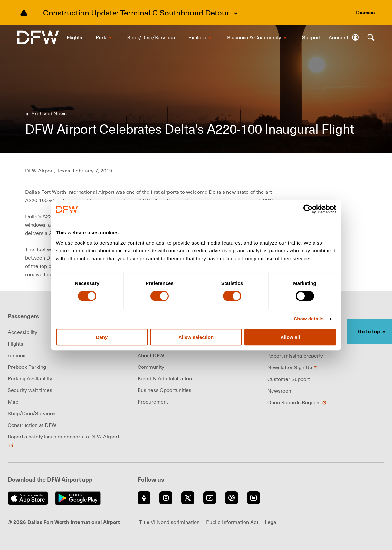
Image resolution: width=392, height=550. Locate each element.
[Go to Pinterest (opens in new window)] (232, 498)
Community (151, 367)
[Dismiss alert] (365, 12)
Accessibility (23, 332)
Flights (15, 344)
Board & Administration (165, 378)
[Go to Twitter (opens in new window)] (188, 498)
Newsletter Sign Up (293, 367)
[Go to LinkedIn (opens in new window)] (253, 498)
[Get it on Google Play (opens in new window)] (80, 498)
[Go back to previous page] (45, 113)
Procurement (153, 402)
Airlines (17, 355)
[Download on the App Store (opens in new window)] (30, 498)
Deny (102, 337)
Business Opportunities (164, 390)
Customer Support (289, 379)
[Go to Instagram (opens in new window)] (166, 498)
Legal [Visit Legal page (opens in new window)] (271, 522)
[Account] (344, 37)
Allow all (290, 337)
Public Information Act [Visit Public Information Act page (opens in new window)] (232, 522)
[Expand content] (236, 13)
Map (13, 402)
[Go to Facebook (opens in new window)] (144, 498)
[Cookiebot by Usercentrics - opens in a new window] (308, 209)
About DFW (151, 355)
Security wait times (30, 390)
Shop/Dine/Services (32, 413)
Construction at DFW (32, 425)
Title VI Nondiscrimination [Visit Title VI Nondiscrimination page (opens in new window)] (169, 522)
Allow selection (196, 337)
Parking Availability (30, 378)
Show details (309, 319)
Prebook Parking (27, 367)
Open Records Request (297, 402)
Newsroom (280, 391)
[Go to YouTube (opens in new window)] (210, 498)
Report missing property (295, 356)
